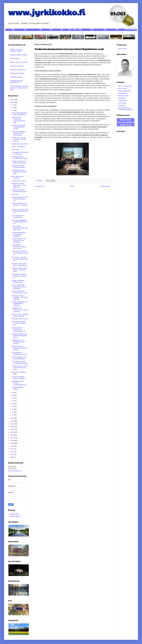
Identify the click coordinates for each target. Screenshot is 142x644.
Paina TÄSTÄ (123, 49)
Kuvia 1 (66, 29)
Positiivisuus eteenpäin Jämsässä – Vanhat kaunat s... (19, 139)
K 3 (78, 29)
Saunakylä (122, 105)
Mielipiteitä (46, 29)
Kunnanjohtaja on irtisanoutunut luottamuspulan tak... (19, 329)
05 (13, 404)
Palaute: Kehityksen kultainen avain (18, 281)
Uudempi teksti (40, 186)
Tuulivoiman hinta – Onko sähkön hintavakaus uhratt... (20, 368)
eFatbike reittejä (124, 96)
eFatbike (122, 29)
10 (13, 110)
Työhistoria (56, 29)
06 (13, 401)
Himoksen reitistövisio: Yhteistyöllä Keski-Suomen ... (19, 127)
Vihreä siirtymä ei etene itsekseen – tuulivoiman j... (20, 205)
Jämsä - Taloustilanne (19, 147)
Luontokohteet (98, 29)
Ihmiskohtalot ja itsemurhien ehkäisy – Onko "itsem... (19, 247)
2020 (12, 429)
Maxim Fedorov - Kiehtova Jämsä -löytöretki (20, 315)
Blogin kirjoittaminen (125, 91)
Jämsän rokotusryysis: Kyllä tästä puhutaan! (19, 162)
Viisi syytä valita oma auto (20, 319)
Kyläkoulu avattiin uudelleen (19, 55)
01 (13, 415)
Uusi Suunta (122, 103)
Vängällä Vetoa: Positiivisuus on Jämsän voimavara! (20, 310)
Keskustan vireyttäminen (18, 70)
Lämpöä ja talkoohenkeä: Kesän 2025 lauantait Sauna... (20, 336)
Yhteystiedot (86, 29)
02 (13, 412)
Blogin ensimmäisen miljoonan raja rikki (18, 167)
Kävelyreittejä (111, 29)
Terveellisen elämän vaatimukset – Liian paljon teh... (19, 185)
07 (13, 398)
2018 (12, 435)
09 (13, 393)
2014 (12, 446)
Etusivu (9, 29)
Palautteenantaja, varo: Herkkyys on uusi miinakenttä (19, 240)
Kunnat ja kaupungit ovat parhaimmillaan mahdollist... (20, 304)
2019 (12, 432)
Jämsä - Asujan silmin (125, 86)
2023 (12, 421)
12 (13, 105)
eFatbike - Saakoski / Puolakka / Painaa (17, 50)
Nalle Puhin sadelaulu (17, 66)
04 (13, 406)
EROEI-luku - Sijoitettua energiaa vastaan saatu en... (20, 259)
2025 (12, 102)
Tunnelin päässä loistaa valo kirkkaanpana (19, 358)
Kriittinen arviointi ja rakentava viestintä (18, 377)
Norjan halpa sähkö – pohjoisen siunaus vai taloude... (19, 348)
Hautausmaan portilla (18, 181)
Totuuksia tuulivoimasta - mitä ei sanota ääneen (19, 264)
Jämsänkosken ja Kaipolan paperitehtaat (126, 109)
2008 (12, 457)
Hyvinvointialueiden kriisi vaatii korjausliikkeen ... (20, 114)
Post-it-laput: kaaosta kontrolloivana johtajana (20, 362)
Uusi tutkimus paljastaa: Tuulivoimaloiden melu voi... (20, 222)
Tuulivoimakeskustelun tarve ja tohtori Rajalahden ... (19, 234)
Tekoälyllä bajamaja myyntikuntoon (16, 82)
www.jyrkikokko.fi (47, 12)
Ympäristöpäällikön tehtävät (18, 388)
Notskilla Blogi (14, 514)
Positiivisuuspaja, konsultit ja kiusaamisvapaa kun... (20, 199)
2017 (12, 438)
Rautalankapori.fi (15, 516)
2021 (12, 427)
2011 (12, 452)
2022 (12, 424)
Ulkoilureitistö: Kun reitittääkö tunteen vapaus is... (18, 342)
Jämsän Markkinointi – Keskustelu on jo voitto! (20, 292)
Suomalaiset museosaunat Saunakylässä (20, 153)
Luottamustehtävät (33, 29)
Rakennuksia (123, 101)
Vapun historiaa (15, 59)
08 (13, 395)
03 (13, 409)
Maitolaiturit (122, 98)
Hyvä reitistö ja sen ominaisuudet (18, 217)
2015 (12, 443)
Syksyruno (15, 194)
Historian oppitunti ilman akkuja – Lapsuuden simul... (19, 270)
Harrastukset (19, 29)
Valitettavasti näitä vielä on (20, 144)
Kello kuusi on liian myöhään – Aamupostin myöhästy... (20, 297)
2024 (12, 418)
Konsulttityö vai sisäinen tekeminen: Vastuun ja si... (19, 276)
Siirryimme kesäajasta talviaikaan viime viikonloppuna (19, 133)
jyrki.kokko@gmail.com (15, 471)
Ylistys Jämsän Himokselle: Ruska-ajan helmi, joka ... (20, 228)
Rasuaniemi (15, 149)
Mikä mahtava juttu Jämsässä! (18, 177)
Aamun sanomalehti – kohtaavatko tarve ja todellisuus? (19, 287)
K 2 (72, 29)
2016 (12, 441)
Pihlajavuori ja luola (16, 77)
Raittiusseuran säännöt (17, 73)
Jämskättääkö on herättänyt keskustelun (20, 353)
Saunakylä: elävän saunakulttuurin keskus (20, 158)
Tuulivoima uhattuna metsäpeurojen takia (19, 191)
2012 (12, 449)
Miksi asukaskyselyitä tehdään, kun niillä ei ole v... (19, 323)
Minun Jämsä (123, 88)
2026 (12, 100)
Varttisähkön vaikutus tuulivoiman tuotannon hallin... (19, 172)
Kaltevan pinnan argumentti (19, 62)
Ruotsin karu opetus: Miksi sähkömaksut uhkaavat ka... (20, 211)
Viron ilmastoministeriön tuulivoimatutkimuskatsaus (20, 253)
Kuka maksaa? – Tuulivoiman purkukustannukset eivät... (18, 120)
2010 (12, 454)
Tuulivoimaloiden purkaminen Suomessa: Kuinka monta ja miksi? (19, 88)
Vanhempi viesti (105, 186)
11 (13, 108)
